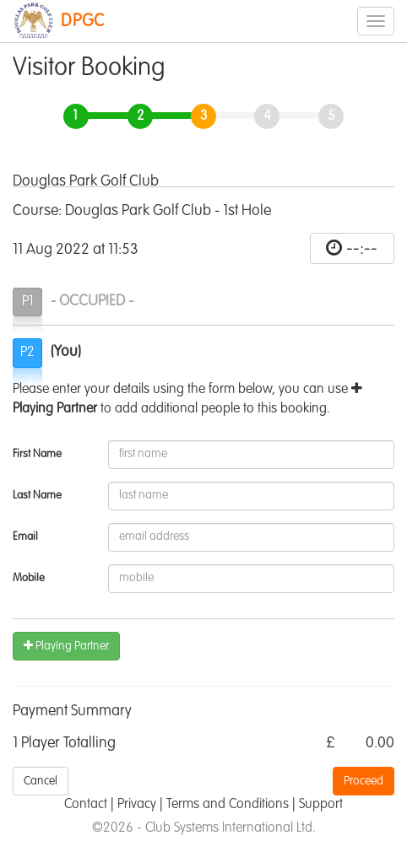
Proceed (364, 781)
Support (321, 805)
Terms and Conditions (228, 805)
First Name (37, 454)
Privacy (137, 805)
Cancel (41, 781)
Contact (86, 805)
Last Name (37, 496)
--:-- (362, 249)
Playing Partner (66, 646)
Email (25, 537)
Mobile (29, 578)
